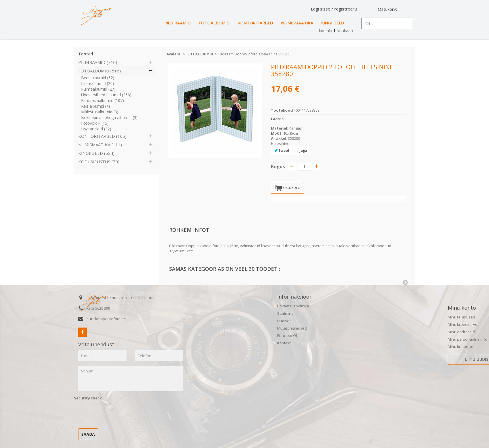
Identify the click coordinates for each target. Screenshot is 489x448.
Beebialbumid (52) (98, 78)
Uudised (284, 321)
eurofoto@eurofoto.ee (106, 319)
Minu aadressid (461, 332)
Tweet (282, 150)
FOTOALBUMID (214, 23)
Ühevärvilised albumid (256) (106, 95)
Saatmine (285, 314)
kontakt (326, 31)
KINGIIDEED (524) (96, 153)
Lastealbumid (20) (98, 83)
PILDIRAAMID (178, 23)
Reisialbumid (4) (96, 106)
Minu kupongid (461, 347)
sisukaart (345, 31)
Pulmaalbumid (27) (98, 89)
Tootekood (282, 110)
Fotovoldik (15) (95, 123)
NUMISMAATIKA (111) (100, 145)
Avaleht (174, 54)
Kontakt (284, 343)
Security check (88, 399)
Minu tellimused (461, 318)
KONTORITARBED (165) (102, 136)
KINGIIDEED (333, 23)
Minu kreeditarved (464, 325)
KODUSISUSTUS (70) (99, 162)
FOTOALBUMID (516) (100, 71)
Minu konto (462, 308)
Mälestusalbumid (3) (100, 112)
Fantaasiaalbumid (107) (102, 100)
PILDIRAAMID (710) (98, 62)
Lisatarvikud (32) (96, 129)
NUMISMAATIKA (297, 23)
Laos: (276, 119)
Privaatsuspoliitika (293, 307)
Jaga (302, 150)
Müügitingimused (292, 329)
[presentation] (117, 414)
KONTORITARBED (255, 23)
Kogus (278, 166)
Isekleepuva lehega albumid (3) (109, 117)
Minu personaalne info (468, 340)
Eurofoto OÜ (288, 336)
